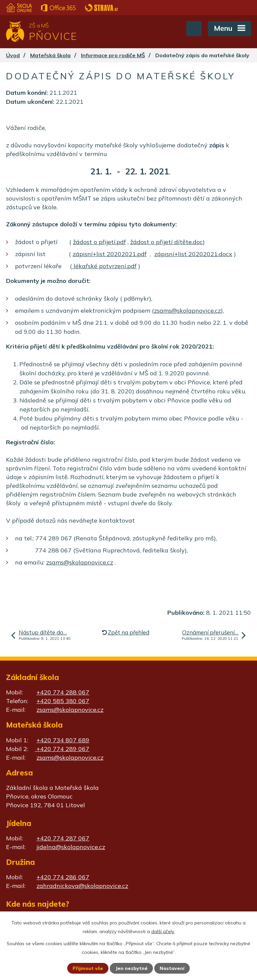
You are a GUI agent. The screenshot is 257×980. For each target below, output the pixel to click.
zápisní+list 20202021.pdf (110, 254)
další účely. (163, 931)
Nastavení (172, 968)
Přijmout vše (88, 968)
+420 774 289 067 (62, 749)
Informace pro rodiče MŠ (113, 55)
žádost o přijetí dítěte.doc (166, 242)
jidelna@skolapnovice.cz (71, 847)
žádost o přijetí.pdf (99, 242)
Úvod (13, 55)
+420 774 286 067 (63, 877)
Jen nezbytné (132, 968)
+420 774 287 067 (63, 838)
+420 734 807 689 (63, 740)
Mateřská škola (50, 55)
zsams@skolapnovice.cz (187, 311)
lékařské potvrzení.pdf (104, 266)
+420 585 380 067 (63, 701)
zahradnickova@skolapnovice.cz (82, 886)
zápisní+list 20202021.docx (193, 254)
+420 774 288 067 (63, 692)
